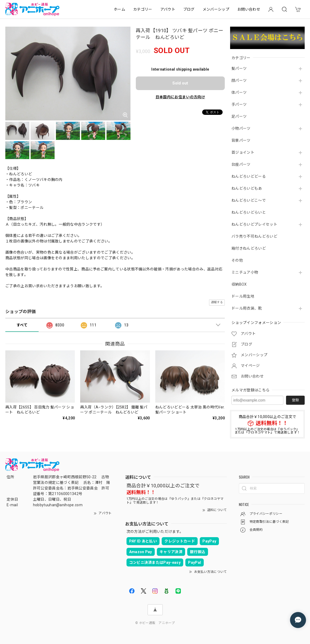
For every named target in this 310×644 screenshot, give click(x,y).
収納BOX (239, 284)
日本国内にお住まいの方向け (180, 97)
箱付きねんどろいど (249, 248)
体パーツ (239, 92)
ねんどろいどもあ (247, 188)
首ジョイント (243, 152)
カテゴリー (143, 9)
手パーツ (239, 104)
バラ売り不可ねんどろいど (254, 236)
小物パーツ (241, 128)
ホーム (119, 9)
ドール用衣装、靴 (247, 308)
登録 (295, 400)
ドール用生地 (243, 296)
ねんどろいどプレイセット (254, 224)
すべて (22, 325)
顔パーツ (239, 80)
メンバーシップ (216, 9)
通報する (217, 302)
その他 (237, 260)
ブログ (189, 9)
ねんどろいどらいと (249, 212)
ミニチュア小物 (245, 272)
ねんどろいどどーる (249, 176)
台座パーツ (241, 164)
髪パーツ (239, 68)
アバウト (168, 9)
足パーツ (239, 116)
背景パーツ (241, 140)
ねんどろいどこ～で (249, 200)
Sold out (180, 83)
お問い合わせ (249, 9)
